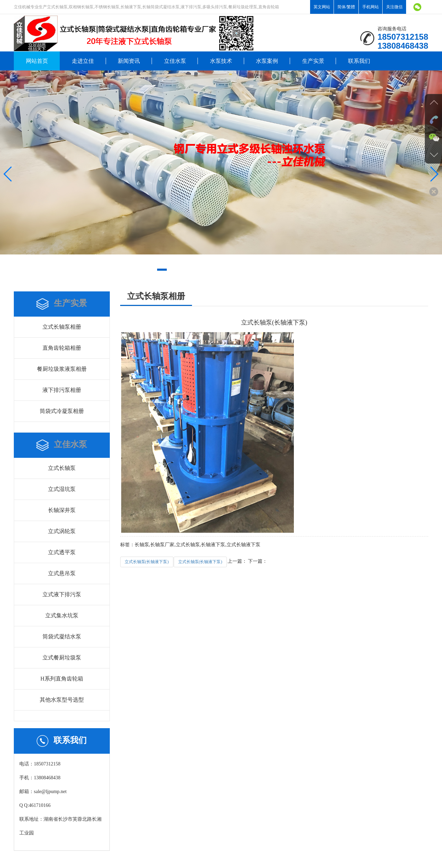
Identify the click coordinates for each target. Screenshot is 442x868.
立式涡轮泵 (62, 531)
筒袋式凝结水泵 (62, 636)
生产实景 (313, 61)
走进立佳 (83, 61)
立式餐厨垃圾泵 (62, 658)
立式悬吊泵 (62, 573)
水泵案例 (267, 61)
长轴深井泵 (62, 510)
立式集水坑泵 (62, 615)
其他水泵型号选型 (62, 700)
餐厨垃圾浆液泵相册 (62, 369)
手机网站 (371, 7)
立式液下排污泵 (62, 594)
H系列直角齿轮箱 (62, 679)
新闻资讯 (129, 61)
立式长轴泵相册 (62, 327)
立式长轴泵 (62, 468)
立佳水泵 (175, 61)
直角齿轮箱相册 (62, 348)
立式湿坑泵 (62, 489)
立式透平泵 (62, 552)
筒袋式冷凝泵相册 (62, 411)
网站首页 (37, 61)
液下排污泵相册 (62, 390)
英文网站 (322, 7)
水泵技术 (221, 61)
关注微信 (394, 7)
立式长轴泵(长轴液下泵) (147, 562)
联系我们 (359, 61)
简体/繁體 (346, 7)
